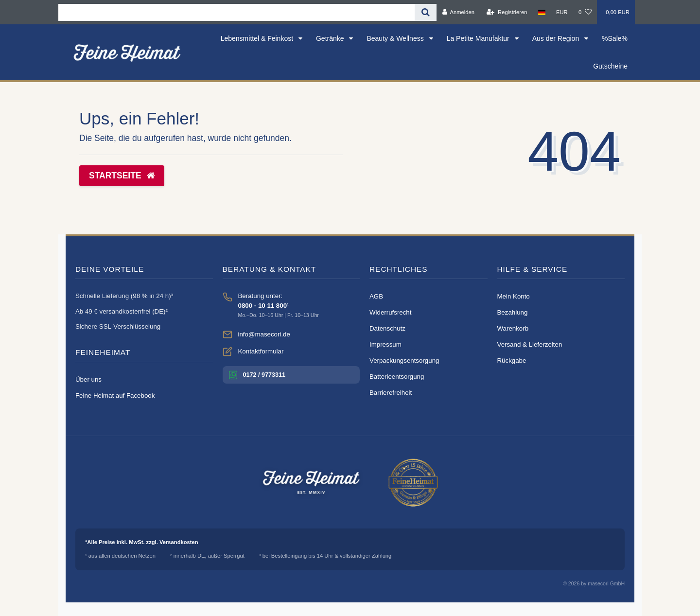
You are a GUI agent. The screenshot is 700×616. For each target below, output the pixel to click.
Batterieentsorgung (397, 377)
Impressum (385, 344)
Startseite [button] (122, 176)
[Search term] (236, 12)
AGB (376, 296)
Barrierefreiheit (391, 393)
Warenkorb (513, 328)
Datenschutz (387, 328)
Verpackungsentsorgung (404, 361)
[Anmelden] (458, 12)
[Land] (542, 12)
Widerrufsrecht (390, 312)
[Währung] (562, 12)
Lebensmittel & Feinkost (258, 38)
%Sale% (615, 38)
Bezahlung (513, 312)
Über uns (88, 379)
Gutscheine (610, 66)
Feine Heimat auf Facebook (115, 396)
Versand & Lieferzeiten (530, 344)
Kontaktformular (261, 351)
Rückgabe (512, 361)
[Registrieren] (507, 12)
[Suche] (426, 12)
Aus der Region (557, 38)
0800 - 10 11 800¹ (264, 306)
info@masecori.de (264, 334)
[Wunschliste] (585, 12)
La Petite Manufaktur (479, 38)
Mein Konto (514, 296)
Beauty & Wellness (396, 38)
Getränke (331, 38)
